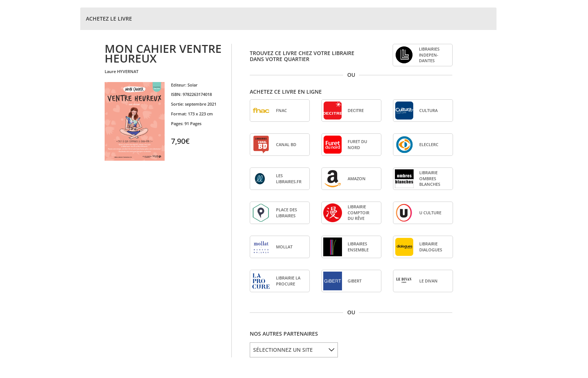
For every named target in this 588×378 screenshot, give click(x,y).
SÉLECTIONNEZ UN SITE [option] (283, 350)
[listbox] (294, 350)
